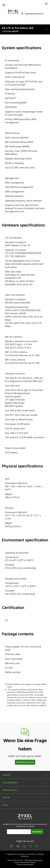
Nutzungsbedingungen (33, 860)
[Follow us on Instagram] (37, 847)
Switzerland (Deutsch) (34, 14)
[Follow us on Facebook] (12, 847)
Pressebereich (10, 790)
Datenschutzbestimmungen (25, 862)
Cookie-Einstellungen (25, 864)
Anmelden (37, 832)
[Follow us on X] (31, 847)
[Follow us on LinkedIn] (24, 847)
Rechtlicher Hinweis (15, 860)
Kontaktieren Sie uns (25, 762)
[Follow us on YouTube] (18, 847)
